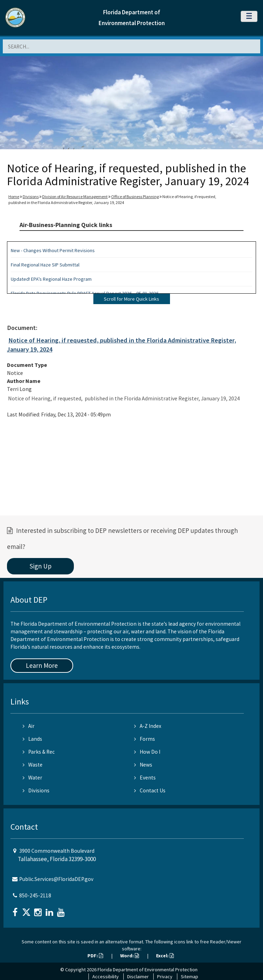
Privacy (165, 977)
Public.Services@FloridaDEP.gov (56, 879)
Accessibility (106, 977)
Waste (33, 765)
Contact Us (150, 790)
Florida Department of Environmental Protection (148, 970)
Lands (32, 739)
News (143, 765)
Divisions (31, 197)
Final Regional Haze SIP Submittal (45, 265)
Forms (145, 739)
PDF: (95, 956)
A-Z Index (148, 726)
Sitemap (189, 977)
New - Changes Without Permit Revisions (53, 250)
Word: (130, 956)
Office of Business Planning (135, 197)
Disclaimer (138, 977)
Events (145, 778)
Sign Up (41, 566)
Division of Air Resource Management (75, 197)
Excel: (165, 956)
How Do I (147, 752)
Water (32, 778)
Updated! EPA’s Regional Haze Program (51, 279)
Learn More (42, 665)
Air (29, 726)
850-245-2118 (35, 895)
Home (14, 197)
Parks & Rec (39, 752)
